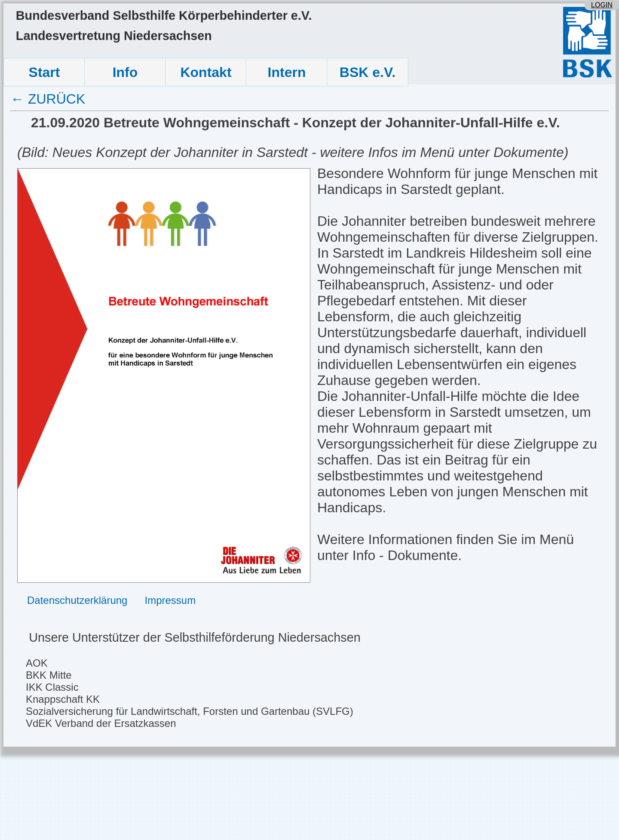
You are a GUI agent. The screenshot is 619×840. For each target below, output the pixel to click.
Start (44, 72)
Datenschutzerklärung (77, 600)
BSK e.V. (368, 72)
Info (125, 72)
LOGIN (602, 5)
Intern (287, 72)
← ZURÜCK (48, 99)
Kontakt (206, 72)
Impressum (170, 600)
